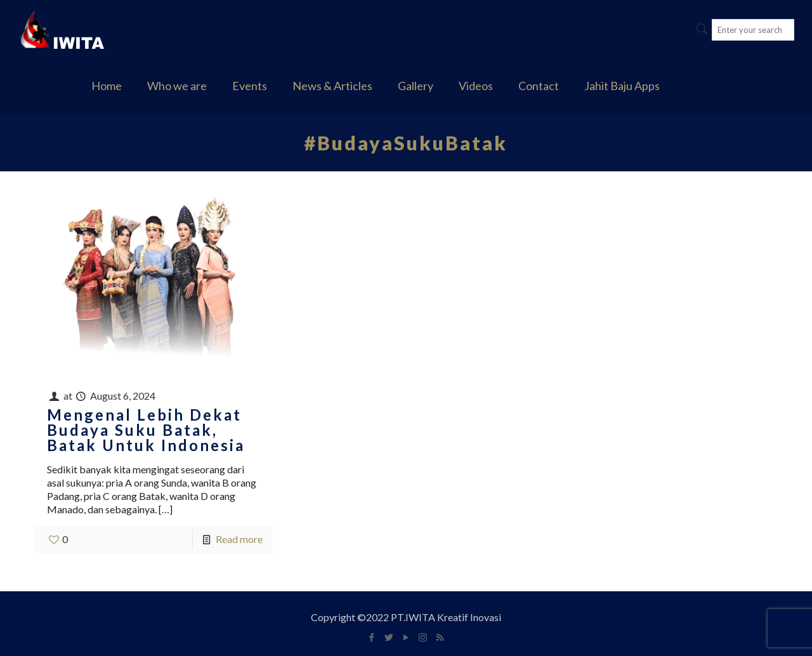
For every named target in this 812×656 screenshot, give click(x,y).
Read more (239, 539)
